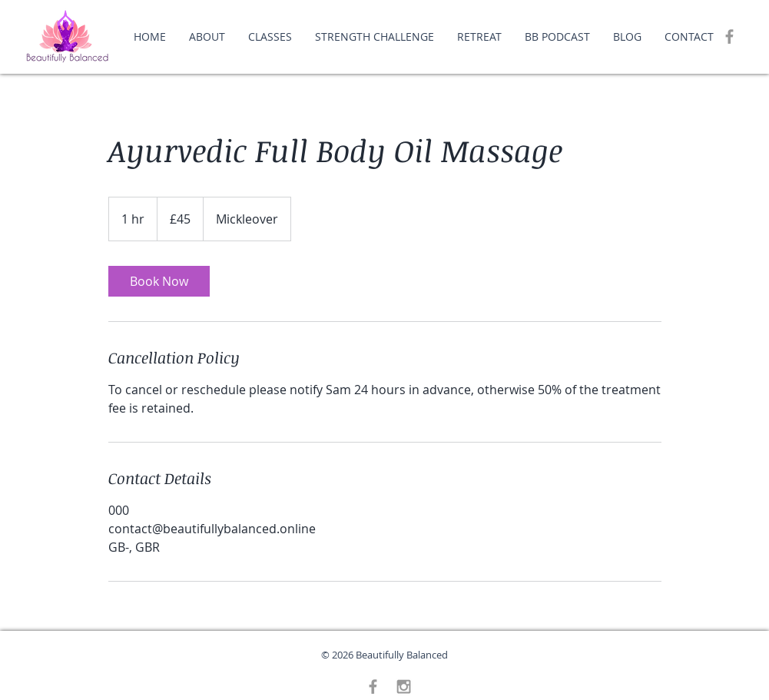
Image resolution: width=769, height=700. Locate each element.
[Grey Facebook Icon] (729, 36)
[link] (159, 281)
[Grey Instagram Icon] (404, 687)
